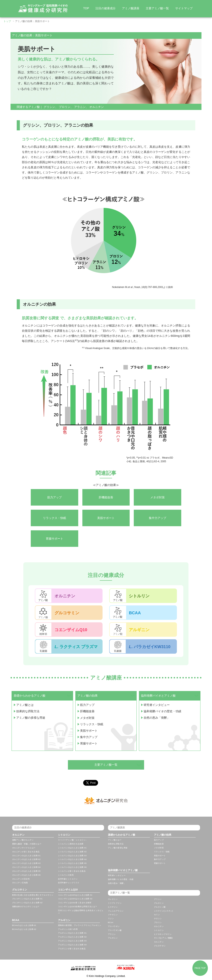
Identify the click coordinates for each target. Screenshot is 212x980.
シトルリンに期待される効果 (71, 844)
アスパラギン (114, 926)
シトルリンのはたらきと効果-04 (72, 859)
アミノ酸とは (25, 705)
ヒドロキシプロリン (163, 934)
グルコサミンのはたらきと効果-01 (27, 899)
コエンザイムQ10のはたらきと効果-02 (75, 899)
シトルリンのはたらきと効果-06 (72, 867)
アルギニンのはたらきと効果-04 (72, 945)
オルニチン (97, 107)
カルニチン (159, 942)
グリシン (49, 107)
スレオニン (113, 899)
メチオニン (113, 915)
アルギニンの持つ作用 (68, 929)
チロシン (158, 919)
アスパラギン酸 (115, 930)
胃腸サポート (89, 742)
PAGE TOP (200, 968)
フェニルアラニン (116, 911)
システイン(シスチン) (164, 911)
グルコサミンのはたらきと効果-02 (27, 903)
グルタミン (159, 903)
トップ (7, 21)
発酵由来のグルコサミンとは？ (26, 907)
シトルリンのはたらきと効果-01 (72, 848)
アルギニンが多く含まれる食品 (72, 949)
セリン (157, 915)
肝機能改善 (87, 711)
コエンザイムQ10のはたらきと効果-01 (75, 895)
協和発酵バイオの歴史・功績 (162, 711)
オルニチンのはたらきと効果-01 (26, 856)
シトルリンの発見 (66, 875)
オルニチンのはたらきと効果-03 (26, 863)
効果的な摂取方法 (28, 711)
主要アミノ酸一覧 (157, 8)
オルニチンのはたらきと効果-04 (26, 867)
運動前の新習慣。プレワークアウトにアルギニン (80, 925)
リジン (111, 919)
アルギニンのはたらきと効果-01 (72, 933)
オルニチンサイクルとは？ (24, 848)
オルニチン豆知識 (20, 883)
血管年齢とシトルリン (68, 879)
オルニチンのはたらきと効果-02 (26, 859)
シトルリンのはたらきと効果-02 (72, 852)
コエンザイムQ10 (68, 890)
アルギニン (64, 920)
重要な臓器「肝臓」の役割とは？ (27, 844)
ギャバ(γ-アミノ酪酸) (163, 938)
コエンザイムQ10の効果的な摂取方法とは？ (78, 907)
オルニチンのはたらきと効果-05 (26, 871)
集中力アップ (89, 736)
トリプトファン (115, 903)
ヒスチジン (113, 907)
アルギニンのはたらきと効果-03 (72, 941)
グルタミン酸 (160, 907)
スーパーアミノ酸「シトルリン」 (73, 840)
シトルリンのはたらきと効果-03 (72, 856)
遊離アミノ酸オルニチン (23, 840)
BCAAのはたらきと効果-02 (24, 929)
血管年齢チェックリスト (69, 883)
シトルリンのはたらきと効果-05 (72, 863)
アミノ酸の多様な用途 (31, 717)
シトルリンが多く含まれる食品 (72, 871)
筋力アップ (87, 705)
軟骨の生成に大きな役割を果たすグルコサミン (33, 895)
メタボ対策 (87, 717)
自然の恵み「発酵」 (157, 717)
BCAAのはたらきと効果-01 (24, 925)
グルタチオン (160, 946)
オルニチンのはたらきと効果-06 (26, 875)
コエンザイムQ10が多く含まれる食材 (75, 903)
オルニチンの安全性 (21, 879)
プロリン (65, 107)
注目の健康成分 (105, 8)
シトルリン (64, 835)
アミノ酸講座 (131, 8)
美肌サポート (89, 729)
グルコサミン (20, 890)
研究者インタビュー (157, 705)
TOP (86, 8)
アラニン (80, 107)
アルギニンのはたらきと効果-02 (72, 937)
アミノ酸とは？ (115, 840)
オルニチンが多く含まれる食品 (26, 852)
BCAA (16, 920)
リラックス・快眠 (92, 723)
